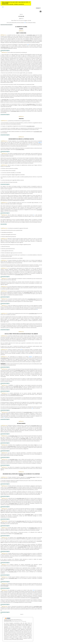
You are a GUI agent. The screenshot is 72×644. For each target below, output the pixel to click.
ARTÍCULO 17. (4, 306)
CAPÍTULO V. (21, 421)
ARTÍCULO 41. (5, 577)
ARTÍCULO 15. (4, 291)
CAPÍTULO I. (21, 31)
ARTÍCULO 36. (4, 521)
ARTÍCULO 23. (5, 385)
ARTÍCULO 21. (5, 357)
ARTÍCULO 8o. (5, 215)
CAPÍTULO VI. (21, 472)
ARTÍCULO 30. (4, 459)
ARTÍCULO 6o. (5, 165)
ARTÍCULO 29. (5, 453)
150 (34, 590)
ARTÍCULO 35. (4, 509)
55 (25, 23)
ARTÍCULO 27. (4, 436)
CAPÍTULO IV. (21, 332)
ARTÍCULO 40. (5, 565)
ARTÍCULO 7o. (5, 203)
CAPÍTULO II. (21, 117)
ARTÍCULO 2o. (4, 52)
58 (21, 350)
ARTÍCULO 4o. (5, 141)
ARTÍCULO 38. (5, 538)
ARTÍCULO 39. (4, 553)
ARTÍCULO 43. (5, 590)
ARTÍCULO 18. (4, 313)
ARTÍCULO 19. (4, 336)
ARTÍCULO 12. (5, 268)
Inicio (3, 7)
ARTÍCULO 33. (4, 486)
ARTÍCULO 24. (5, 393)
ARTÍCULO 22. (4, 369)
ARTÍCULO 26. (4, 426)
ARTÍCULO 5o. (4, 153)
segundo (40, 142)
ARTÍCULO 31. (4, 467)
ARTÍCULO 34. (4, 498)
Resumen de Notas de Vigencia (6, 25)
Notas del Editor (4, 224)
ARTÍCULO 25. (4, 412)
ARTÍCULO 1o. (3, 35)
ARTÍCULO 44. (5, 606)
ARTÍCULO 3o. (4, 121)
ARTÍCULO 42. (4, 584)
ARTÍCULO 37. (4, 528)
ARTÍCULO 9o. (4, 228)
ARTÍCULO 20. (5, 350)
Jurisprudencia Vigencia (5, 50)
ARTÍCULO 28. (4, 445)
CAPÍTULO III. (21, 137)
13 (32, 408)
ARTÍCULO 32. (4, 477)
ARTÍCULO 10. (4, 239)
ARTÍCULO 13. (4, 279)
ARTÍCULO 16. (4, 299)
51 (4, 417)
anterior (30, 357)
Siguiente (21, 14)
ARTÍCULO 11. (4, 260)
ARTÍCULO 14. (4, 287)
